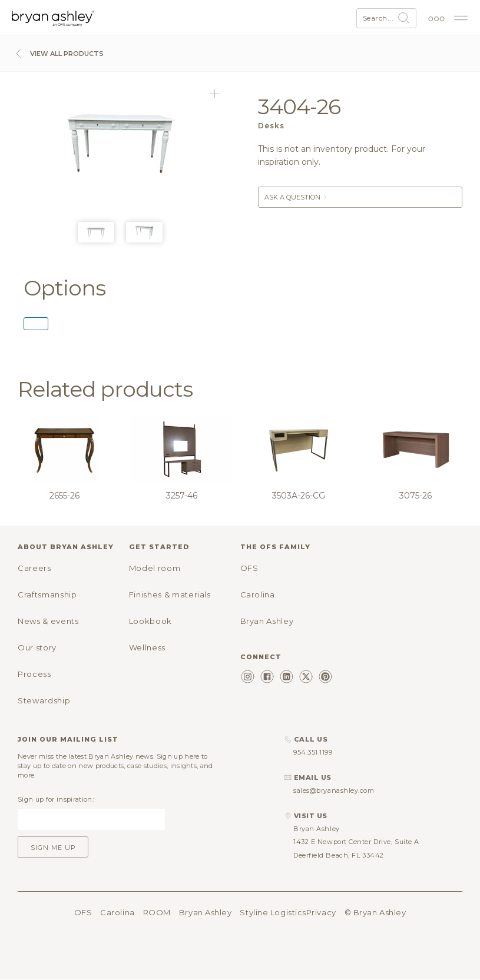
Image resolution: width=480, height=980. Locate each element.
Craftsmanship (47, 594)
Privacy (321, 912)
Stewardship (44, 700)
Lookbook (150, 621)
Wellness (147, 647)
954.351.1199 (313, 752)
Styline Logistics (273, 912)
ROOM (157, 912)
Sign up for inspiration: (56, 799)
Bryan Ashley (267, 621)
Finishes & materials (170, 594)
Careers (34, 568)
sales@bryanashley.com (334, 790)
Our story (37, 647)
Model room (155, 568)
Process (34, 674)
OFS (249, 568)
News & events (48, 621)
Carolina (258, 594)
